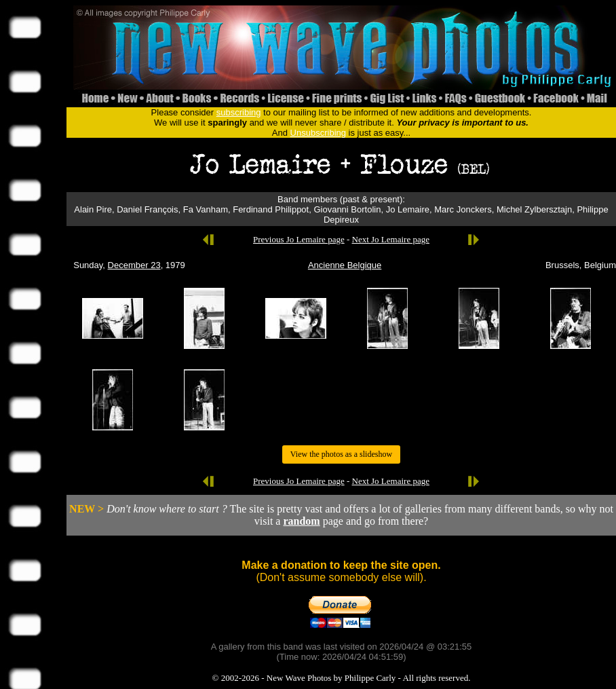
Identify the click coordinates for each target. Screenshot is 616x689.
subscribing (239, 112)
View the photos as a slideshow (341, 454)
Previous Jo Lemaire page (299, 239)
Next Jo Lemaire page (391, 239)
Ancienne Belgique (345, 265)
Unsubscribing (318, 133)
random (301, 521)
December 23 (134, 265)
